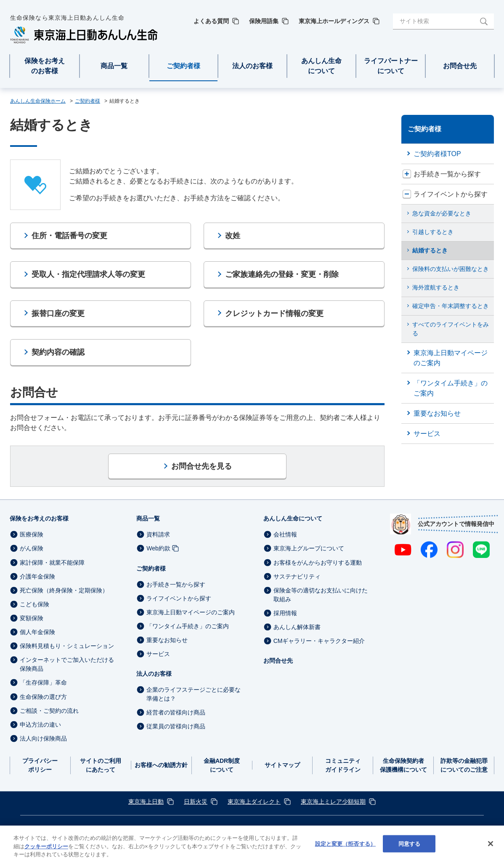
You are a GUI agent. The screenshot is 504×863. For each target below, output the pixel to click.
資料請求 (158, 534)
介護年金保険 (37, 576)
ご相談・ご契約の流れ (49, 711)
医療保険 (32, 534)
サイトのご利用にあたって (101, 765)
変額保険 (32, 618)
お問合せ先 (278, 661)
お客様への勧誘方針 (161, 765)
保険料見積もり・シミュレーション (67, 646)
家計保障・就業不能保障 (52, 563)
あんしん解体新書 (297, 627)
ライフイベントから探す (179, 598)
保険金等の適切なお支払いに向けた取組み (321, 595)
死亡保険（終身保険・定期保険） (64, 590)
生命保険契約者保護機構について (403, 765)
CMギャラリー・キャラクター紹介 (319, 641)
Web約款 (158, 549)
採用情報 (285, 613)
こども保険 (34, 604)
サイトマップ (282, 765)
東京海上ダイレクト (254, 802)
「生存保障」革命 (43, 683)
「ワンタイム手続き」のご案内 (188, 626)
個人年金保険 (37, 632)
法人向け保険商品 (43, 738)
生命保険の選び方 (43, 697)
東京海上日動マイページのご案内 (191, 612)
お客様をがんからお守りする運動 (318, 563)
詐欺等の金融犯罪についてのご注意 (464, 765)
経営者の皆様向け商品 (176, 712)
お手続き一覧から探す (176, 584)
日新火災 (196, 802)
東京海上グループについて (309, 549)
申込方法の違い (40, 725)
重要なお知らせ (167, 640)
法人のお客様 (154, 674)
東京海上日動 (146, 802)
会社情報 (285, 534)
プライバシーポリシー (40, 765)
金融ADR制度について (222, 765)
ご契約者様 (151, 568)
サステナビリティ (297, 576)
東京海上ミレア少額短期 (333, 802)
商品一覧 (148, 518)
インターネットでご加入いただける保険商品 (67, 664)
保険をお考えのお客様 (39, 518)
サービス (158, 654)
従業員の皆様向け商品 (176, 727)
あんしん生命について (293, 518)
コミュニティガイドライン (343, 765)
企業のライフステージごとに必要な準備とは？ (194, 694)
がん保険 (32, 549)
